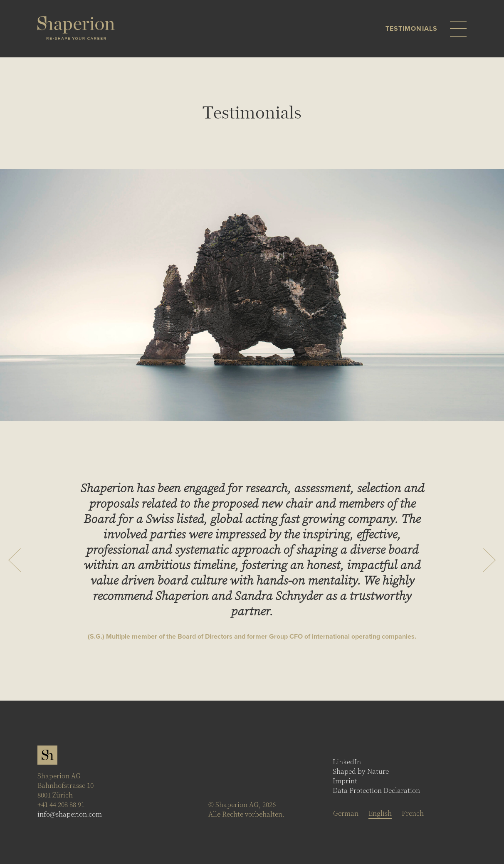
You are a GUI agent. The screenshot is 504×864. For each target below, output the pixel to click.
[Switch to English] (380, 813)
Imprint (345, 781)
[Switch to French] (413, 813)
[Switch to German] (346, 813)
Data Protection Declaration (376, 791)
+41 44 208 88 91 (61, 805)
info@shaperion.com (70, 814)
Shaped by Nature (361, 771)
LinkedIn (347, 762)
